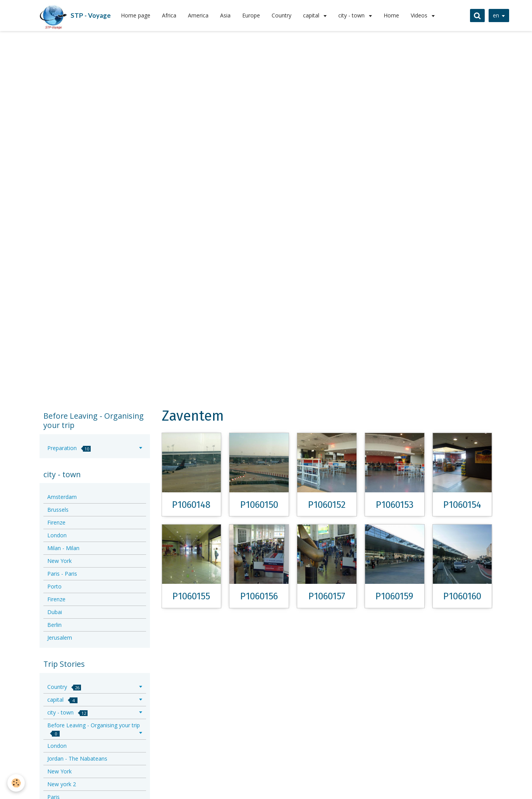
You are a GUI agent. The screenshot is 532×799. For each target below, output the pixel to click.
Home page (136, 15)
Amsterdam (62, 497)
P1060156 (259, 596)
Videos (420, 15)
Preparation (69, 448)
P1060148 (191, 504)
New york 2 (62, 784)
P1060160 (462, 596)
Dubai (55, 612)
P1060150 (259, 504)
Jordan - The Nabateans (77, 758)
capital (312, 15)
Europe (251, 15)
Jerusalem (60, 638)
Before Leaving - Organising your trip (94, 729)
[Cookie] (16, 783)
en (495, 15)
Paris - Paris (62, 574)
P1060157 (327, 596)
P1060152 (327, 504)
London (57, 535)
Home (391, 15)
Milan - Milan (63, 548)
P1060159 (394, 596)
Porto (54, 586)
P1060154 (462, 504)
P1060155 (191, 596)
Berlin (54, 625)
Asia (225, 15)
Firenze (56, 522)
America (198, 15)
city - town (352, 15)
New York (59, 561)
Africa (169, 15)
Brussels (58, 510)
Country (281, 15)
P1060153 (395, 504)
